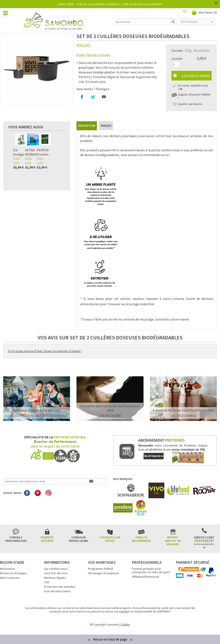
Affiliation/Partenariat (145, 577)
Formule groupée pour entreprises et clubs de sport (151, 570)
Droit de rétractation (57, 591)
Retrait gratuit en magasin (173, 541)
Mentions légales (55, 578)
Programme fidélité (101, 569)
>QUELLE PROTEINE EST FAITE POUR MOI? (37, 416)
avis (80, 55)
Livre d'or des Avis (56, 573)
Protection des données (60, 587)
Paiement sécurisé (47, 539)
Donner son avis (99, 55)
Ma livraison (8, 569)
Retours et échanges (14, 573)
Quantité (177, 59)
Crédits (125, 624)
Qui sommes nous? (56, 569)
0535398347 (204, 541)
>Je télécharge (183, 416)
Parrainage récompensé (104, 573)
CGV (47, 582)
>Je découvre (110, 416)
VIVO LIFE (83, 45)
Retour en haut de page (110, 639)
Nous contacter (10, 578)
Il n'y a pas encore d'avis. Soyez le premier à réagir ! (45, 351)
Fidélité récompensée (141, 539)
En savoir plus (96, 82)
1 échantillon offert (110, 539)
